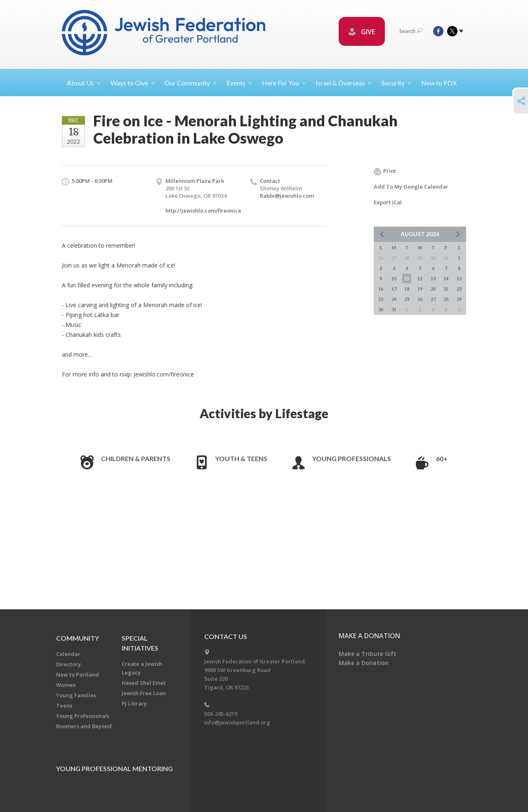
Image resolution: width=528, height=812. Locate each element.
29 (459, 299)
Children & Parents (136, 458)
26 (420, 299)
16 (381, 289)
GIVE (362, 32)
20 (433, 289)
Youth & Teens (241, 458)
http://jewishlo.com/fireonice (203, 211)
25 (407, 299)
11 (407, 278)
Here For (284, 83)
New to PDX (439, 83)
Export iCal (388, 202)
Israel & (344, 83)
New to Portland (78, 675)
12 (420, 278)
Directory (68, 664)
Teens (64, 705)
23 (381, 299)
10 (394, 278)
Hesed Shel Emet (144, 683)
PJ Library (134, 703)
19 (420, 289)
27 (433, 299)
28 (446, 299)
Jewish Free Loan (144, 693)
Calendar (68, 654)
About (84, 83)
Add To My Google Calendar (411, 187)
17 (394, 289)
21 (446, 289)
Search (411, 31)
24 (394, 299)
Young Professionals (352, 458)
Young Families (76, 695)
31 (394, 309)
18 (407, 289)
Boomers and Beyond (84, 726)
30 (381, 309)
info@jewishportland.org (237, 722)
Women (66, 685)
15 (459, 278)
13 (433, 278)
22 (459, 289)
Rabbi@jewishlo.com (287, 196)
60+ (442, 458)
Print (385, 171)
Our (191, 83)
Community (78, 638)
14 (446, 278)
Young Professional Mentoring (114, 768)
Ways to (133, 83)
